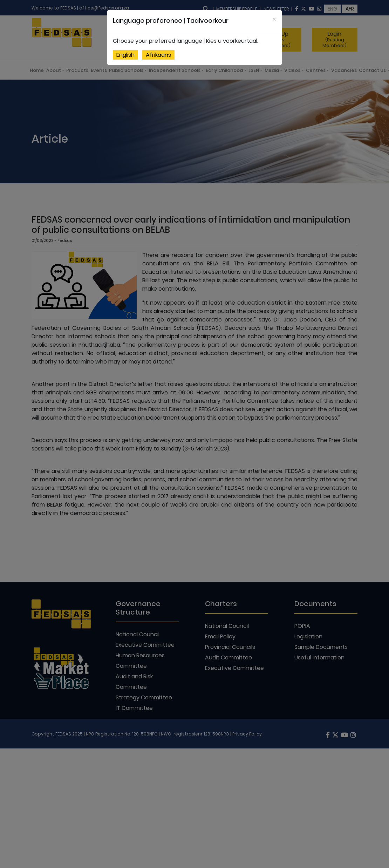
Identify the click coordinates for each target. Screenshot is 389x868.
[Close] (274, 19)
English (125, 55)
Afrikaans (158, 55)
